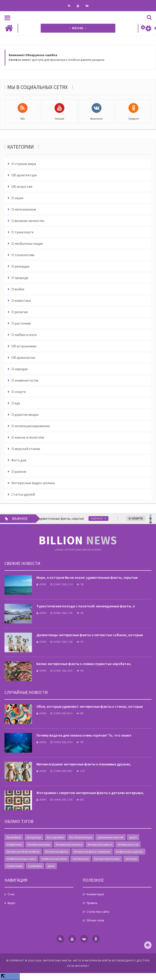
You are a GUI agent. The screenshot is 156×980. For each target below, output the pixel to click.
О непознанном (24, 209)
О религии (20, 312)
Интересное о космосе (69, 844)
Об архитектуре (24, 175)
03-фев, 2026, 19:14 (61, 742)
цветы (51, 866)
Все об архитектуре (81, 837)
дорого (133, 837)
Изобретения (14, 844)
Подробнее (100, 519)
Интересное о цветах (100, 844)
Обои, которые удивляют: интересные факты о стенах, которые (90, 706)
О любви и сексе (24, 335)
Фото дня (19, 460)
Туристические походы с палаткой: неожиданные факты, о (86, 606)
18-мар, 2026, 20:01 (61, 671)
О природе (20, 278)
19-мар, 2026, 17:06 (61, 642)
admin (41, 584)
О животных (21, 300)
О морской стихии (26, 449)
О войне (18, 289)
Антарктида (34, 837)
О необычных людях (27, 243)
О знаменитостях (25, 380)
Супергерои (35, 866)
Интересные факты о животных (92, 852)
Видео (12, 903)
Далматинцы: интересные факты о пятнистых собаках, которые (90, 635)
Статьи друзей (23, 494)
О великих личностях (28, 221)
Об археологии (23, 357)
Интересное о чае (128, 844)
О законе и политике (28, 437)
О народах (20, 369)
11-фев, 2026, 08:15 (61, 713)
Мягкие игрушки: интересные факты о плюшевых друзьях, (84, 764)
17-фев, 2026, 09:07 (61, 771)
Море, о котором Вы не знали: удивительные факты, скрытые (87, 577)
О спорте (19, 392)
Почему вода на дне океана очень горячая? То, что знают (84, 735)
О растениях (21, 323)
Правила (92, 903)
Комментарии (95, 894)
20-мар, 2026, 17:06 (61, 613)
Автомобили (14, 837)
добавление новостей (111, 837)
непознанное (81, 859)
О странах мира (24, 164)
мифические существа (130, 852)
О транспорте (23, 232)
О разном (19, 471)
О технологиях (23, 255)
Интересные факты (57, 852)
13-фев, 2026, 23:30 (61, 800)
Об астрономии (24, 346)
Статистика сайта (98, 912)
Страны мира (15, 866)
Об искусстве (22, 186)
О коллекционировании (31, 426)
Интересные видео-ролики (33, 483)
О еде (16, 403)
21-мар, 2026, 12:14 (61, 584)
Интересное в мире (39, 844)
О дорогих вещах (25, 414)
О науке (17, 198)
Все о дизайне (55, 837)
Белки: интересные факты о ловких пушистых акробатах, (84, 664)
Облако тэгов (95, 920)
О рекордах (20, 266)
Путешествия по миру (107, 859)
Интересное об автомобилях (23, 852)
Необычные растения (54, 859)
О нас (11, 894)
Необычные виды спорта (21, 859)
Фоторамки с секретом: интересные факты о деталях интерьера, (90, 793)
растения (131, 859)
